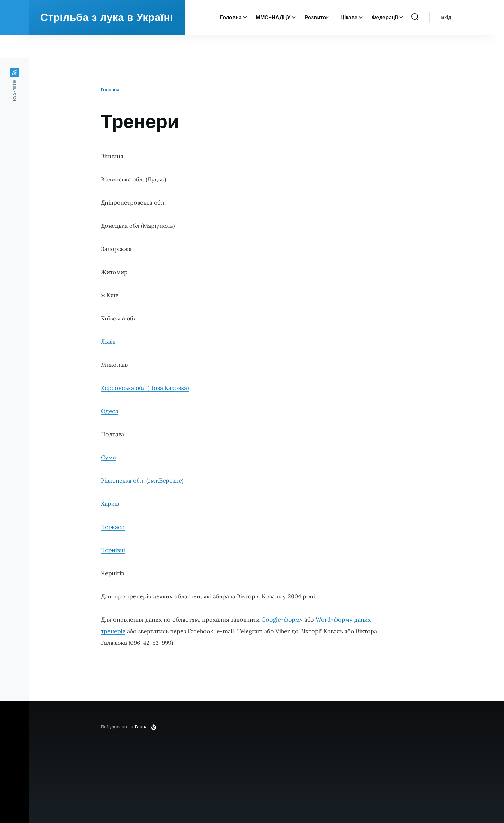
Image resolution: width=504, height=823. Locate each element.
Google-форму (282, 620)
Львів (108, 342)
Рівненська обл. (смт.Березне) (142, 481)
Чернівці (113, 550)
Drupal (142, 727)
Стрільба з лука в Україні (107, 41)
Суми (108, 458)
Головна (110, 90)
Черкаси (113, 527)
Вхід (446, 41)
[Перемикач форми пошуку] (415, 41)
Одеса (110, 411)
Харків (110, 504)
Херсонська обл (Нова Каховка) (145, 388)
